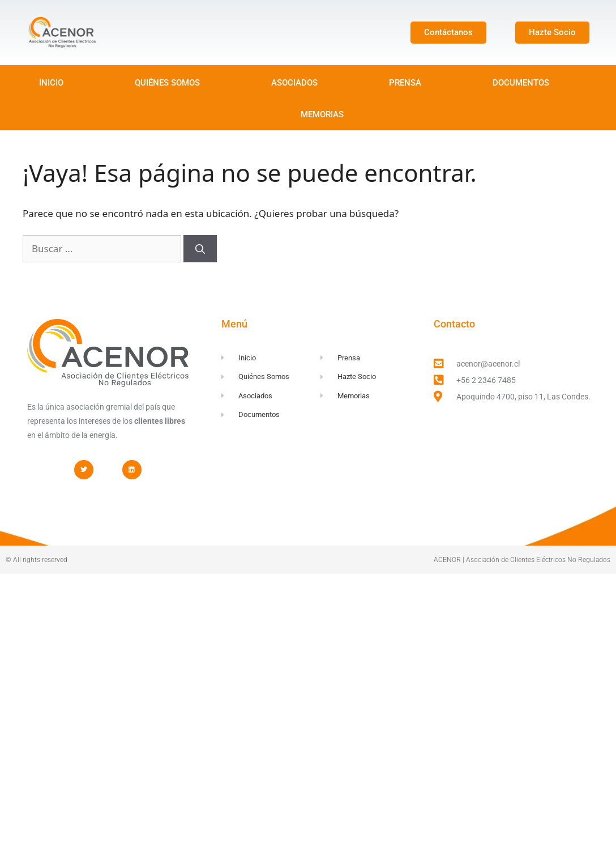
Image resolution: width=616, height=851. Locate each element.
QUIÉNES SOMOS (167, 83)
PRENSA (405, 83)
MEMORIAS (322, 114)
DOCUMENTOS (521, 83)
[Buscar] (200, 249)
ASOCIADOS (294, 83)
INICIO (51, 83)
